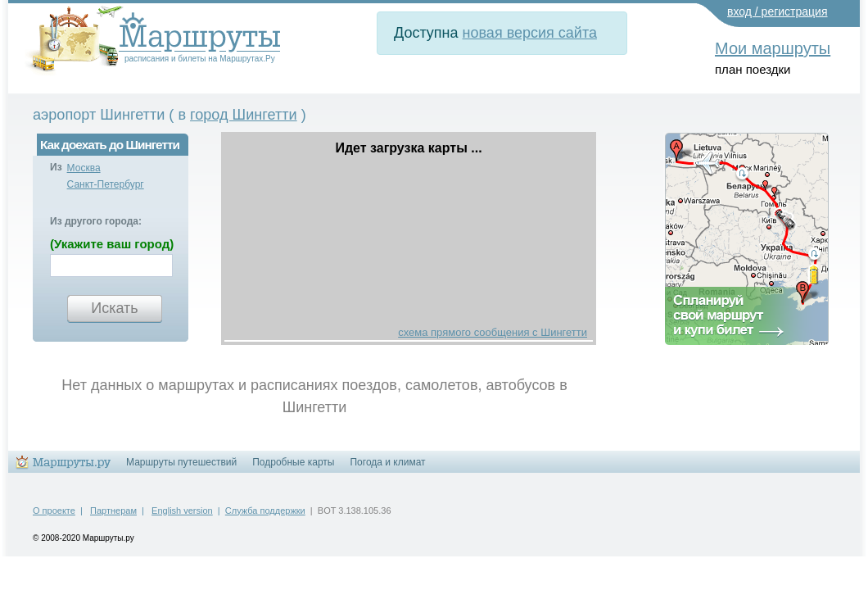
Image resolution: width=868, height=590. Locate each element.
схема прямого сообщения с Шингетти (493, 332)
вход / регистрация (778, 11)
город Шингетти (244, 115)
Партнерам (113, 511)
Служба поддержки (265, 511)
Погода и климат (387, 462)
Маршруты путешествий (181, 462)
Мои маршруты (773, 48)
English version (182, 511)
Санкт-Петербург (106, 184)
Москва (84, 168)
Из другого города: (96, 221)
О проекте (54, 511)
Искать (114, 308)
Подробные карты (293, 462)
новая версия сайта (530, 33)
